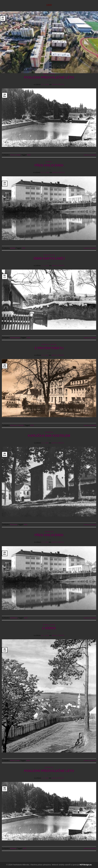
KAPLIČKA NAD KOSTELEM (49, 436)
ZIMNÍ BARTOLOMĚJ (49, 258)
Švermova (49, 432)
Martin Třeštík (58, 85)
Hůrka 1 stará (49, 625)
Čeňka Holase (49, 255)
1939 (29, 155)
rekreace (49, 767)
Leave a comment (90, 155)
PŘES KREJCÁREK (49, 165)
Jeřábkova (49, 532)
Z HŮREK (49, 628)
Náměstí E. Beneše (49, 344)
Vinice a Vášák (49, 74)
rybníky (49, 162)
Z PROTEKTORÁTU (49, 348)
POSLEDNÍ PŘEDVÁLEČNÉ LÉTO (49, 77)
